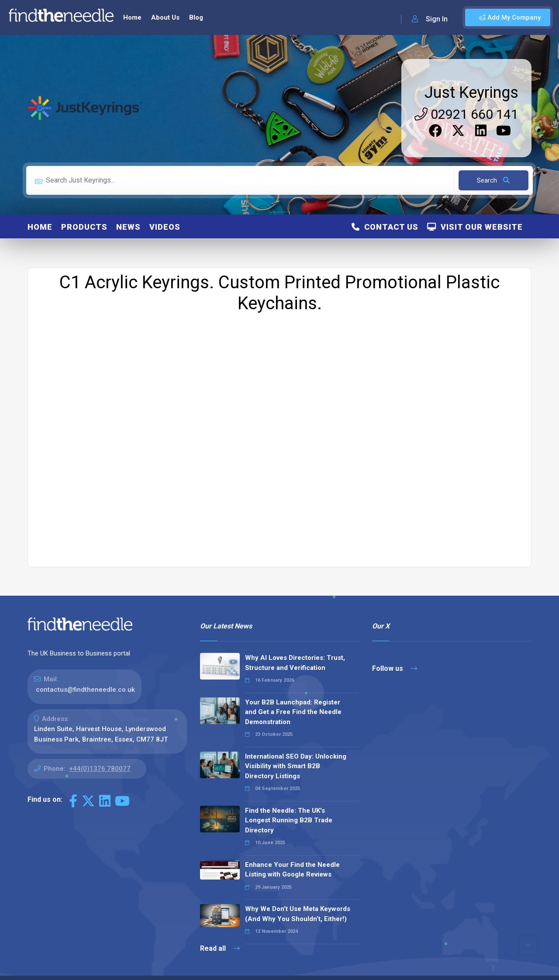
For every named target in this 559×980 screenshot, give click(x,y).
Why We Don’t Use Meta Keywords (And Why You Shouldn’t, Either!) (298, 899)
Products (84, 212)
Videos (165, 212)
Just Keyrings (471, 78)
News (128, 212)
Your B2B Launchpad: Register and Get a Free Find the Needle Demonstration (293, 697)
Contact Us (385, 212)
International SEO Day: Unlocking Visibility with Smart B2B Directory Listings (296, 751)
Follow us (395, 654)
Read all (220, 933)
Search (493, 166)
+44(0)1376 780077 (100, 754)
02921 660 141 (466, 99)
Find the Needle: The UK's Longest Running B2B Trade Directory (289, 806)
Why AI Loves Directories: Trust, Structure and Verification (295, 648)
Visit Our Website (475, 212)
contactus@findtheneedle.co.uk (85, 675)
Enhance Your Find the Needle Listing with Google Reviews (292, 855)
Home (40, 212)
